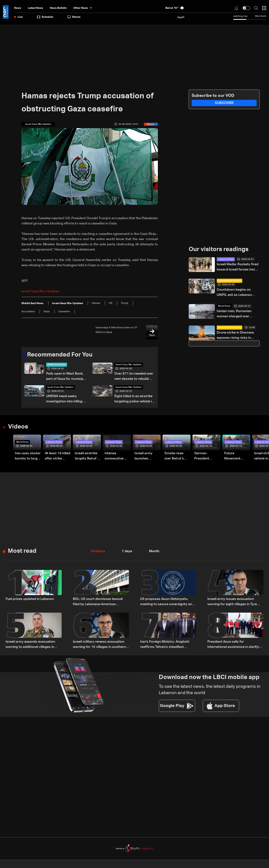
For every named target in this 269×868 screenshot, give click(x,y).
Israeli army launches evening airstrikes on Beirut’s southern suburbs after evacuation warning (145, 456)
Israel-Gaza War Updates (129, 365)
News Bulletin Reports (229, 281)
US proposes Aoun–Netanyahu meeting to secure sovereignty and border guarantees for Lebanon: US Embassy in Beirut (167, 602)
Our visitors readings (219, 249)
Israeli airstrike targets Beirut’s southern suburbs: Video (87, 456)
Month (154, 551)
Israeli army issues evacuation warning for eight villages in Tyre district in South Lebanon (232, 602)
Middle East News (57, 365)
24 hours (98, 551)
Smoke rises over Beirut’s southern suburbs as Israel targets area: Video (175, 456)
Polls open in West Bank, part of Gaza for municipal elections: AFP (66, 377)
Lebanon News (226, 259)
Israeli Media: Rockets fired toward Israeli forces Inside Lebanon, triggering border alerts (238, 267)
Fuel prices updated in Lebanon (30, 599)
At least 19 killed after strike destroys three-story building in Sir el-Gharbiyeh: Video (58, 456)
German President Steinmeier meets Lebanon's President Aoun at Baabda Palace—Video (206, 456)
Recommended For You (60, 355)
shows (74, 17)
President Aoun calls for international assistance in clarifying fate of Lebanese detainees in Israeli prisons (235, 645)
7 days (127, 551)
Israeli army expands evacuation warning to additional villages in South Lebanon (30, 645)
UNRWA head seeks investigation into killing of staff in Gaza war (66, 399)
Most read (22, 551)
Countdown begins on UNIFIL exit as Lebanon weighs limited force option (238, 293)
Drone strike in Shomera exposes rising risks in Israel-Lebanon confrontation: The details (237, 336)
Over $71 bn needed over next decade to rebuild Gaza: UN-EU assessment (134, 377)
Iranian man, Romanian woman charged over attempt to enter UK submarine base (234, 314)
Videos (18, 427)
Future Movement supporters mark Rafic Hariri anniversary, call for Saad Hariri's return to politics (237, 456)
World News (224, 306)
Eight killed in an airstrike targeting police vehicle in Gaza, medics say (134, 399)
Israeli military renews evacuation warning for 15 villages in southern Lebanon (99, 645)
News (18, 8)
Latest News (35, 8)
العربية (181, 17)
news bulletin (58, 8)
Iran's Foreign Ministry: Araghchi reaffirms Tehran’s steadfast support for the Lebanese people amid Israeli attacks (166, 645)
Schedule (45, 17)
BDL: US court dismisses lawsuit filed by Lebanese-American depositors (98, 602)
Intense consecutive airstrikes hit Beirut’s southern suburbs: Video (116, 456)
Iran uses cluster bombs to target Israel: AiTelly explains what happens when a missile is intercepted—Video (28, 456)
